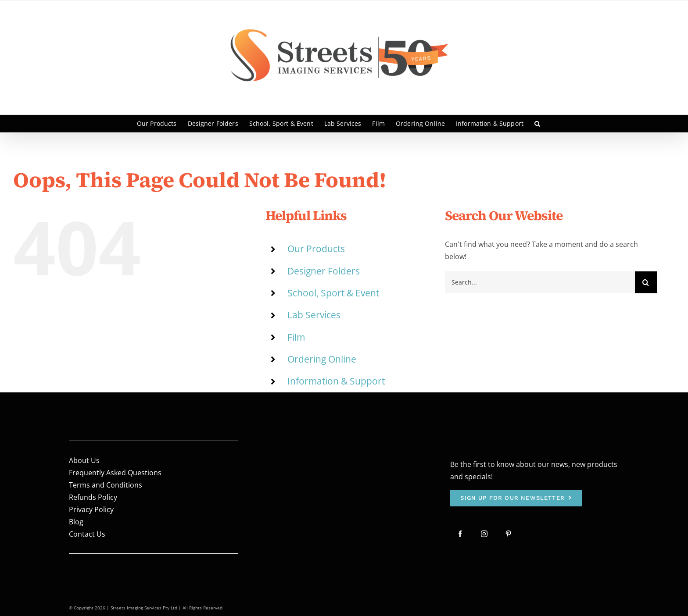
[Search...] (540, 282)
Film (296, 337)
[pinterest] (508, 534)
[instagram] (484, 534)
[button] (537, 124)
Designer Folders (324, 271)
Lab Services (314, 315)
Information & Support (336, 381)
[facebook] (460, 534)
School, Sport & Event (333, 293)
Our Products (316, 249)
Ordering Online (322, 359)
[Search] (646, 282)
